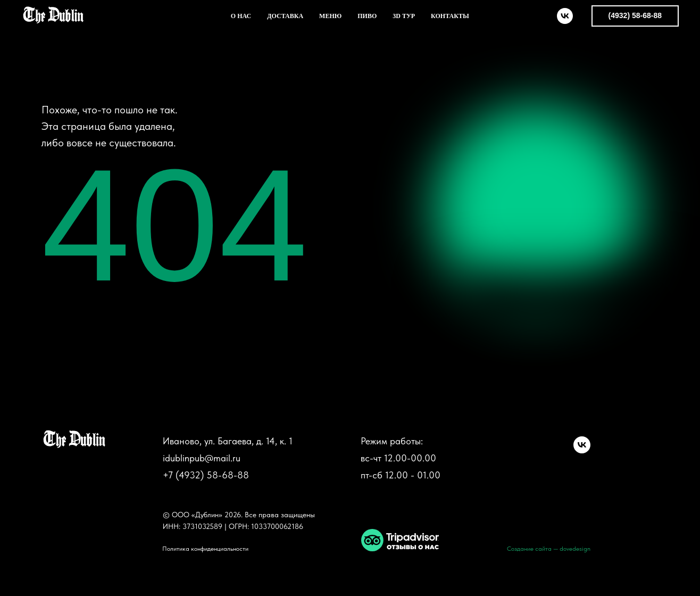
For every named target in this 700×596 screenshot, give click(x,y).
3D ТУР (404, 16)
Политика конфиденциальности (205, 549)
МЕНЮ (330, 16)
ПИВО (367, 16)
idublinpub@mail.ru (202, 458)
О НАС (241, 16)
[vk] (565, 16)
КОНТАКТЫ (450, 16)
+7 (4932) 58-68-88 (206, 475)
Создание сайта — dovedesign (549, 549)
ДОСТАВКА (285, 16)
